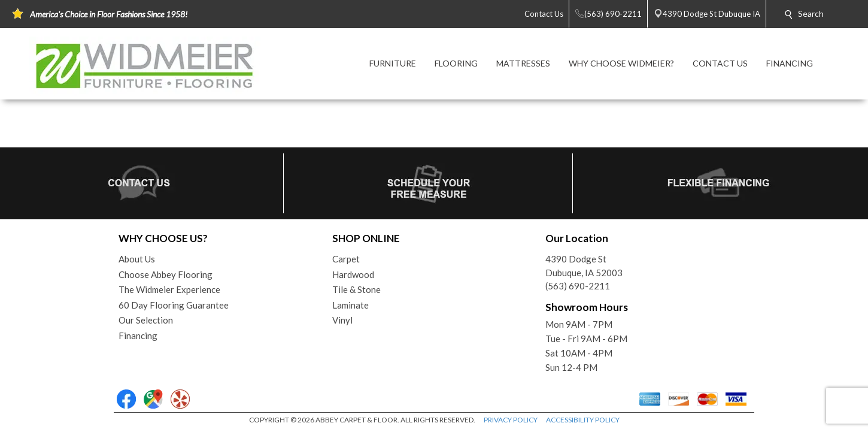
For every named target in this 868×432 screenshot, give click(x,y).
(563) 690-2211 (578, 286)
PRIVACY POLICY (511, 420)
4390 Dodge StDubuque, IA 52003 (584, 266)
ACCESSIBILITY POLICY (583, 420)
